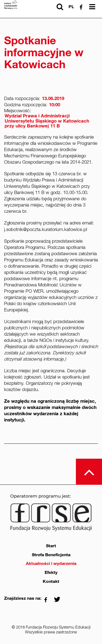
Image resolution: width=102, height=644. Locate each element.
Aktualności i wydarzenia (51, 564)
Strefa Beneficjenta (51, 555)
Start (51, 546)
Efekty (51, 573)
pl (71, 7)
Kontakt (51, 582)
